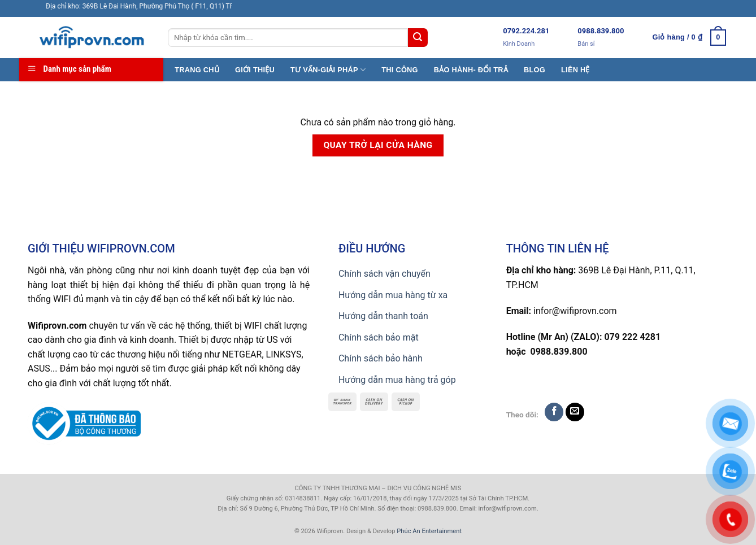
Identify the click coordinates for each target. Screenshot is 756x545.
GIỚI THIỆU (255, 70)
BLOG (535, 70)
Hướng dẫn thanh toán (383, 316)
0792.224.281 (526, 31)
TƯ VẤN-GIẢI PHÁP (328, 70)
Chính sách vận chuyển (384, 274)
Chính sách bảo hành (381, 358)
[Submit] (418, 38)
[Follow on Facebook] (554, 412)
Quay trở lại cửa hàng (378, 145)
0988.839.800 (601, 31)
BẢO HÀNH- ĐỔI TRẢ (471, 70)
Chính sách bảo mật (379, 337)
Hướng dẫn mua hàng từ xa (393, 295)
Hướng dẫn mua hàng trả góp (397, 380)
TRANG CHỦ (197, 70)
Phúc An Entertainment (429, 531)
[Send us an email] (575, 412)
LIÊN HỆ (575, 70)
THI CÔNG (400, 70)
